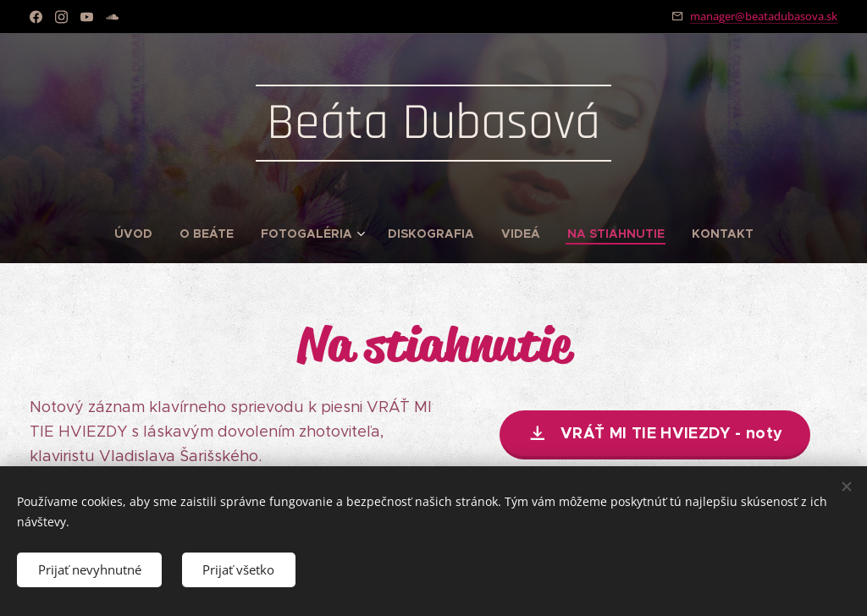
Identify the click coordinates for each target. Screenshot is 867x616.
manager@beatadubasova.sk (764, 16)
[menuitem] (140, 234)
